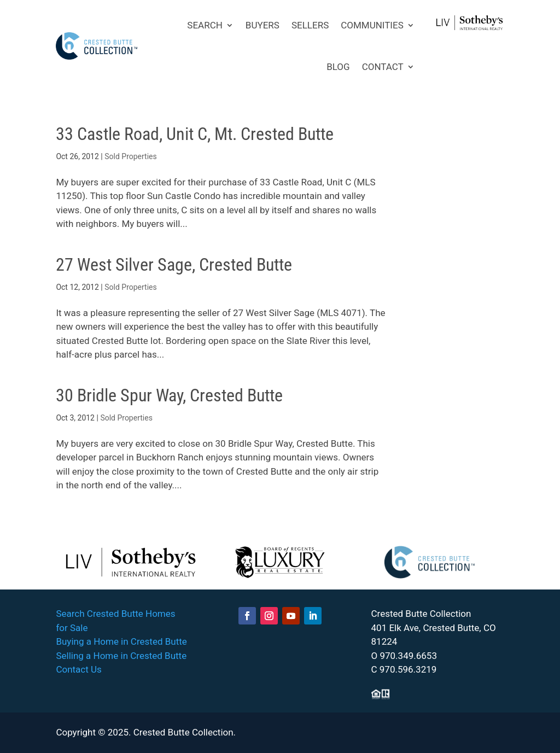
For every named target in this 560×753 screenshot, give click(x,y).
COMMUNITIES (372, 25)
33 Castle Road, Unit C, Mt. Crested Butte (195, 134)
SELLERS (310, 25)
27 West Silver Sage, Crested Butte (174, 265)
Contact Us (78, 669)
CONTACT (383, 67)
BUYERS (262, 25)
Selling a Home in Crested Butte (121, 656)
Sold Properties (131, 156)
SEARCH (205, 25)
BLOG (338, 67)
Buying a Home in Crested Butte (121, 641)
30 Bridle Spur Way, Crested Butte (169, 395)
